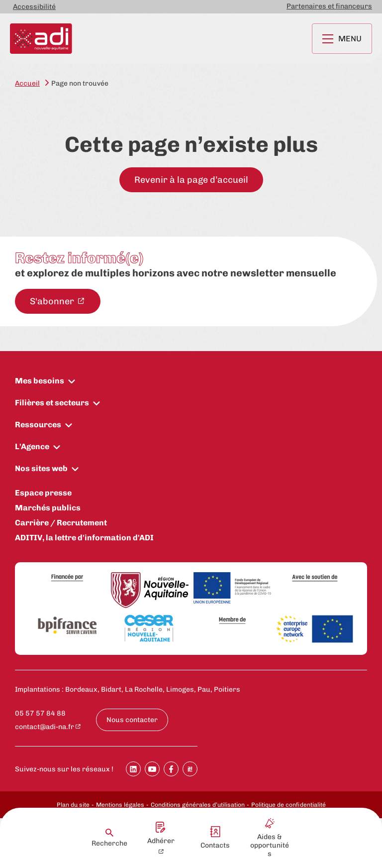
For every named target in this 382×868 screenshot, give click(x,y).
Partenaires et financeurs (329, 6)
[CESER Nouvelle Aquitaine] (150, 629)
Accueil (27, 83)
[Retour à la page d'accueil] (41, 39)
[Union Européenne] (232, 589)
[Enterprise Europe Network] (315, 630)
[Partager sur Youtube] (152, 769)
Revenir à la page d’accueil (191, 180)
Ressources (38, 425)
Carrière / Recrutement (61, 523)
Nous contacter (132, 720)
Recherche (109, 838)
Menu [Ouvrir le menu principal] (342, 39)
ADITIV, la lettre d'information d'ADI (84, 538)
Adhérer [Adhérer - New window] (161, 833)
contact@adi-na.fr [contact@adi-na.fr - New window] (45, 727)
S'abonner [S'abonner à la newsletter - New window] (53, 301)
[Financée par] (67, 578)
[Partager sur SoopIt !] (190, 769)
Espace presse (43, 493)
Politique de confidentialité (288, 805)
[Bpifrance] (67, 626)
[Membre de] (232, 620)
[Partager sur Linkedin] (133, 769)
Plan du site (73, 805)
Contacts (215, 838)
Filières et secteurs (52, 403)
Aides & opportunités (270, 838)
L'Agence (32, 446)
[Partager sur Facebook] (171, 769)
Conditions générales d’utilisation (198, 805)
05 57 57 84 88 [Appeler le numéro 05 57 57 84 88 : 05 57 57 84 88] (40, 713)
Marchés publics (48, 508)
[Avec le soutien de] (315, 578)
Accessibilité (34, 7)
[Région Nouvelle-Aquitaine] (150, 591)
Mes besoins (40, 381)
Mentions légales (120, 805)
